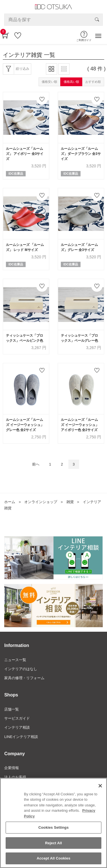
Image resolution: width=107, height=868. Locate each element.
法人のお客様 (15, 777)
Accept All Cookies (53, 859)
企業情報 (12, 768)
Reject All (53, 844)
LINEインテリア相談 (21, 737)
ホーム (10, 502)
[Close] (100, 786)
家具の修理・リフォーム (24, 678)
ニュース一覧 (15, 660)
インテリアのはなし (21, 669)
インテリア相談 (17, 727)
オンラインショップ (41, 502)
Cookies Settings (53, 828)
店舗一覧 (12, 709)
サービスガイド (17, 718)
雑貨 (70, 502)
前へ (36, 464)
